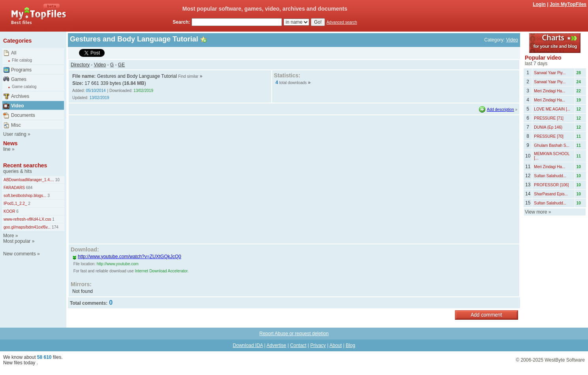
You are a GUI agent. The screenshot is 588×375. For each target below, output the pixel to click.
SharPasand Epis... (551, 194)
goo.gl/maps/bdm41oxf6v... (27, 227)
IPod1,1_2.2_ (15, 203)
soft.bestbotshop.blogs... (25, 196)
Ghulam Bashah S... (552, 145)
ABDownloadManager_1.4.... (29, 180)
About (335, 345)
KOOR (9, 211)
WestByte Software (565, 360)
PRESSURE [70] (549, 136)
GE (121, 65)
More (8, 236)
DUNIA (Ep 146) (548, 127)
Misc (16, 125)
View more (536, 212)
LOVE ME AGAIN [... (552, 109)
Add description (501, 110)
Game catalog (24, 87)
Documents (23, 115)
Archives (20, 96)
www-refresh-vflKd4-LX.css (27, 219)
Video (17, 106)
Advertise (276, 345)
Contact (298, 345)
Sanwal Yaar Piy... (550, 73)
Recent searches (25, 165)
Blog (350, 345)
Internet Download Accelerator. (162, 271)
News (10, 143)
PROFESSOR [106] (551, 185)
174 (54, 227)
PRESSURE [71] (549, 118)
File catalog (22, 60)
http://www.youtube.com (118, 264)
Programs (21, 70)
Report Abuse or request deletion (294, 334)
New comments (20, 254)
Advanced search (342, 22)
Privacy (318, 345)
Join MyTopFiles (568, 4)
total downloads (293, 83)
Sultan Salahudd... (550, 176)
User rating (15, 134)
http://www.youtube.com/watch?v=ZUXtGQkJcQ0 (127, 257)
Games (19, 79)
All (14, 53)
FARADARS (14, 188)
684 (29, 188)
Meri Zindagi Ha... (549, 91)
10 (57, 180)
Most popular (17, 241)
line (7, 149)
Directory (80, 65)
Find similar (188, 76)
